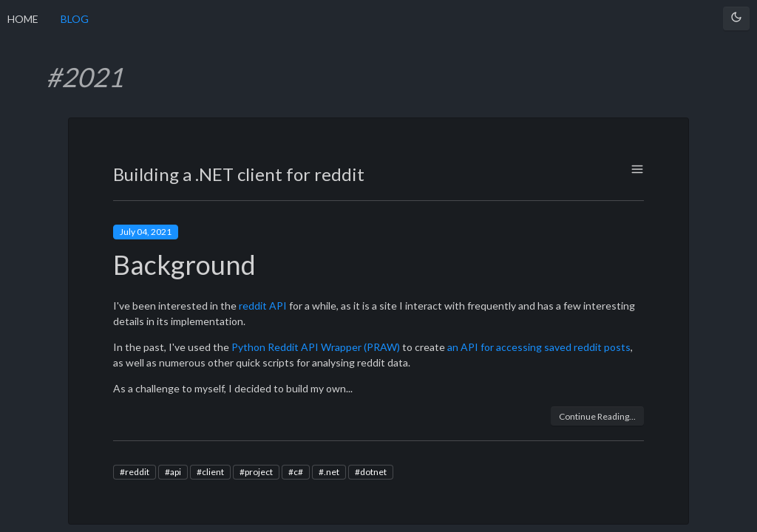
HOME (23, 19)
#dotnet (371, 472)
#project (256, 472)
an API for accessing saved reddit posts (539, 347)
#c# (296, 472)
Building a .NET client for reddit (239, 174)
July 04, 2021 (146, 232)
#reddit (135, 472)
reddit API (263, 306)
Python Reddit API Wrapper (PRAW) (316, 347)
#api (173, 472)
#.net (329, 472)
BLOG (75, 19)
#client (210, 472)
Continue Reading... (597, 416)
